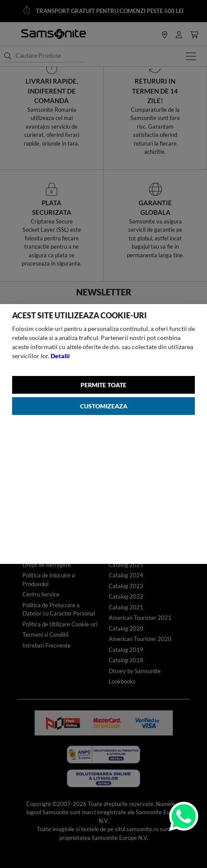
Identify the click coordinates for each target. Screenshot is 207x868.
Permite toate (103, 385)
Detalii (60, 356)
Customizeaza (104, 406)
